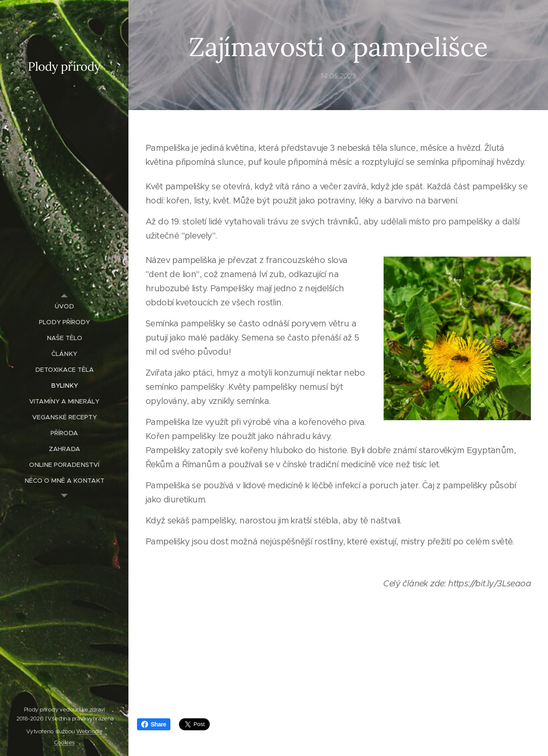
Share (154, 724)
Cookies (64, 743)
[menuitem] (64, 306)
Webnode (89, 731)
